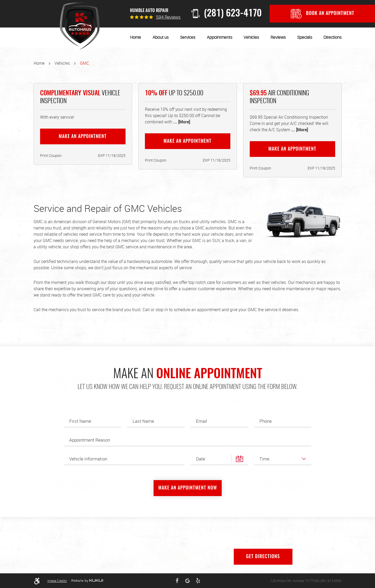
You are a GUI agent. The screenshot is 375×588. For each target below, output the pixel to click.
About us (161, 37)
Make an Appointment (83, 137)
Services (188, 37)
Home (135, 37)
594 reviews (168, 17)
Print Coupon (51, 155)
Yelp (198, 581)
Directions (332, 37)
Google (187, 581)
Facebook (177, 581)
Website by (87, 581)
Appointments (219, 37)
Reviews (278, 37)
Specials (305, 37)
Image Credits (57, 581)
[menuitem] (135, 37)
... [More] (181, 122)
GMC (85, 63)
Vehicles (251, 37)
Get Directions (263, 557)
